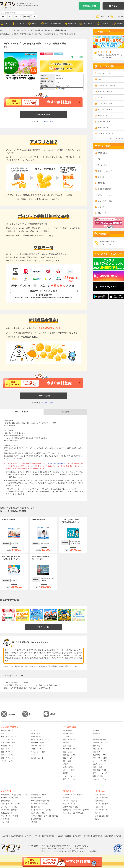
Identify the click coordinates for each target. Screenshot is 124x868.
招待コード (99, 813)
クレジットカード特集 (9, 807)
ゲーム (3, 17)
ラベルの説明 (77, 57)
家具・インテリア (7, 755)
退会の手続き (109, 836)
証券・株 (101, 177)
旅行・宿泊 (102, 207)
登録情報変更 (97, 836)
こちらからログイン (48, 121)
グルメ (66, 764)
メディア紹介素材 (102, 804)
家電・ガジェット (7, 758)
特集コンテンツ (88, 24)
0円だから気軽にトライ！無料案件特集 (44, 816)
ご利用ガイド (104, 17)
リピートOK (58, 54)
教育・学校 (97, 746)
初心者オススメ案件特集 (39, 804)
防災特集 (34, 822)
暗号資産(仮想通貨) (105, 189)
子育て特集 (5, 819)
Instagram (11, 714)
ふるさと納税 (68, 767)
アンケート (104, 24)
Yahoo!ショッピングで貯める (73, 813)
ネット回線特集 (36, 798)
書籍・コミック (103, 128)
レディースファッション (106, 85)
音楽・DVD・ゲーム (38, 743)
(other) (27, 17)
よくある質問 (119, 17)
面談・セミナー (69, 752)
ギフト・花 (35, 731)
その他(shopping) (37, 758)
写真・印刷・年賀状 (100, 770)
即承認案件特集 (36, 819)
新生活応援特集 (7, 813)
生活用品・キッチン (105, 109)
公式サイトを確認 (44, 115)
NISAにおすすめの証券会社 (40, 801)
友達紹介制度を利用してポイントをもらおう (108, 243)
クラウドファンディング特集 (41, 810)
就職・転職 (97, 752)
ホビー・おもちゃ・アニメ (40, 740)
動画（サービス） (69, 755)
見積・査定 (67, 746)
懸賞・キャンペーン (70, 740)
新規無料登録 (89, 6)
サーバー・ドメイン (100, 761)
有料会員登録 (68, 734)
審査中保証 (49, 54)
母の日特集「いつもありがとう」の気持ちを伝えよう (15, 795)
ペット (33, 755)
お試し (100, 79)
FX (99, 159)
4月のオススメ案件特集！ (10, 810)
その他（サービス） (100, 779)
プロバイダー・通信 (105, 201)
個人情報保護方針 (17, 836)
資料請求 (66, 743)
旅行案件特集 (35, 807)
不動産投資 (102, 183)
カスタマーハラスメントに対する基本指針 (40, 836)
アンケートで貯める (70, 801)
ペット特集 (5, 822)
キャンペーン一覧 (69, 804)
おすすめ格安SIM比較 (71, 807)
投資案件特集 (6, 801)
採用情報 (87, 836)
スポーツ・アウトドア (106, 134)
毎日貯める (72, 24)
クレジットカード (104, 165)
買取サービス (102, 213)
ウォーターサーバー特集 (10, 816)
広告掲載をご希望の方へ (74, 836)
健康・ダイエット (104, 122)
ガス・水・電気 (69, 770)
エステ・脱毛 (97, 764)
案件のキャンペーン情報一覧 (73, 795)
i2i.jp (97, 819)
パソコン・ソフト (7, 761)
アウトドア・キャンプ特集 (10, 804)
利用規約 (60, 836)
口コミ (60, 89)
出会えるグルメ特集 (38, 813)
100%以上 (18, 17)
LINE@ (52, 714)
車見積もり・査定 (69, 749)
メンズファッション (105, 92)
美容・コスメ (102, 116)
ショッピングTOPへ (115, 138)
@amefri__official (109, 276)
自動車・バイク (36, 749)
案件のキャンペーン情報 (53, 24)
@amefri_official (108, 287)
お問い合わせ (100, 795)
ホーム (6, 24)
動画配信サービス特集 (38, 795)
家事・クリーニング (100, 773)
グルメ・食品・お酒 (105, 104)
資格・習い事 (97, 749)
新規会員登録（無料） (103, 816)
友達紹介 (120, 24)
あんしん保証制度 (102, 798)
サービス (35, 24)
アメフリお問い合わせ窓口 (56, 464)
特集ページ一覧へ (44, 627)
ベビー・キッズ (103, 97)
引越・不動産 (97, 767)
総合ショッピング (104, 73)
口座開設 (66, 773)
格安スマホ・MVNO (105, 195)
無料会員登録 (102, 153)
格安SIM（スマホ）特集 (10, 798)
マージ (34, 17)
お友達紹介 (99, 801)
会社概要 (5, 836)
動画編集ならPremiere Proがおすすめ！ (77, 810)
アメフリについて (102, 810)
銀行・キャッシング (105, 171)
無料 (10, 17)
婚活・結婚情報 (98, 776)
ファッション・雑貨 (38, 752)
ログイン (113, 6)
